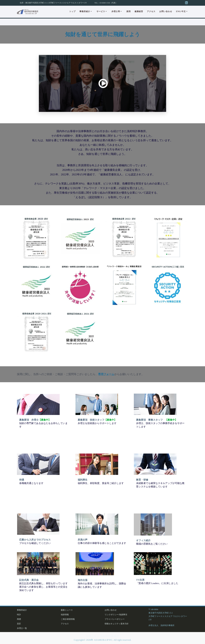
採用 (129, 11)
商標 (19, 619)
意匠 (19, 624)
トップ (72, 11)
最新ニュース (67, 610)
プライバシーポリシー (115, 619)
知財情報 (65, 615)
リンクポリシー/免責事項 (116, 615)
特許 (19, 615)
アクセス (151, 11)
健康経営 (139, 11)
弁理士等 (116, 11)
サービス (101, 11)
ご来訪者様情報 (68, 619)
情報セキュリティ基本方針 (117, 624)
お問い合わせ (166, 11)
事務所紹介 (85, 11)
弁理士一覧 (22, 628)
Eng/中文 (181, 11)
